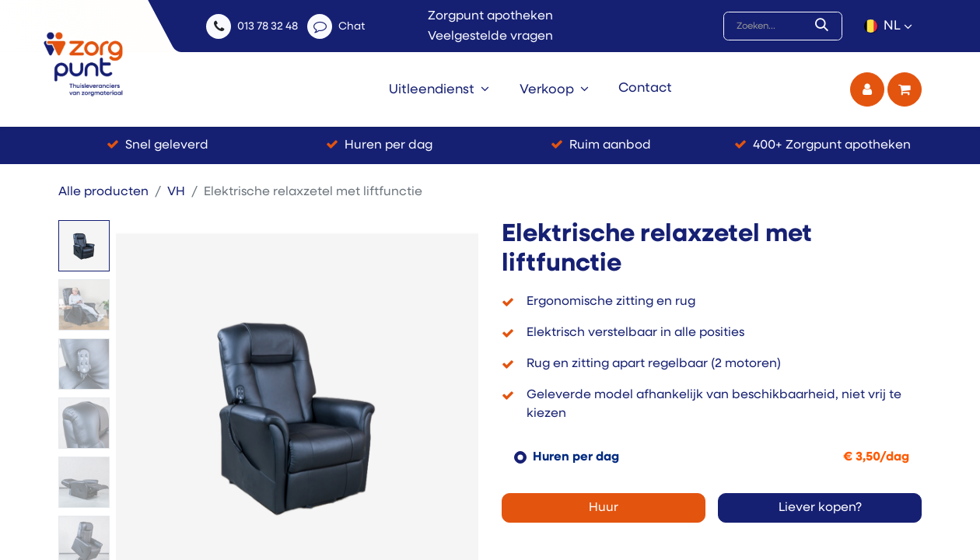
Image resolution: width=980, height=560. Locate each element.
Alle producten (103, 192)
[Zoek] (825, 26)
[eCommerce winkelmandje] (905, 89)
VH (176, 192)
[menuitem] (439, 89)
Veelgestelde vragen (490, 37)
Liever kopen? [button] (820, 508)
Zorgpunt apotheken (490, 16)
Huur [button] (604, 508)
